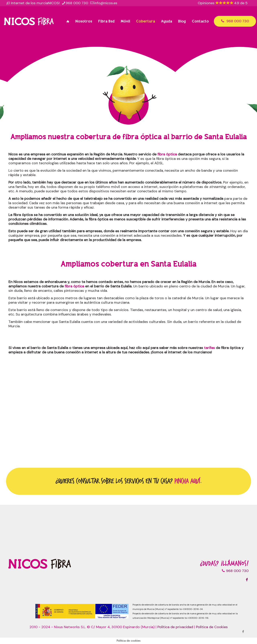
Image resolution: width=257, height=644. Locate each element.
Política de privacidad (175, 627)
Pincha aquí (187, 481)
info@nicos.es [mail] (106, 3)
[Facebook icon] (243, 632)
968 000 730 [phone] (77, 3)
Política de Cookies (212, 627)
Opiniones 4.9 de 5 (223, 3)
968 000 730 (235, 21)
